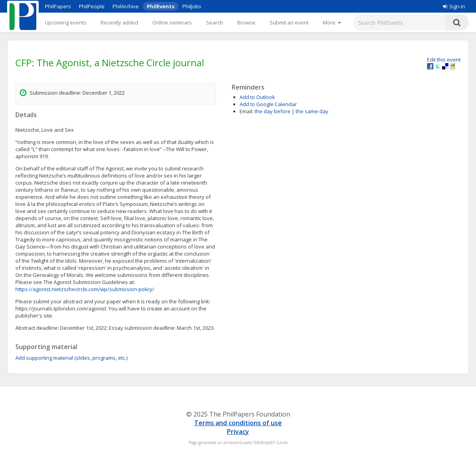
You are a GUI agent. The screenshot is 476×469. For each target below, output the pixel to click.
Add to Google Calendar (268, 104)
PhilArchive (126, 6)
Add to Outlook (257, 97)
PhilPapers (58, 6)
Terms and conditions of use (238, 423)
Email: (246, 111)
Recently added (119, 22)
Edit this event (444, 60)
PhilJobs (192, 6)
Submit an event (289, 22)
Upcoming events (66, 22)
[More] (332, 22)
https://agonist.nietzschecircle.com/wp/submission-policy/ (85, 289)
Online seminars (172, 22)
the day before (273, 111)
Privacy (238, 432)
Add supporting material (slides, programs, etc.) (71, 358)
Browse (246, 22)
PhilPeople (92, 6)
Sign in (454, 6)
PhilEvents (161, 6)
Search (215, 22)
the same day (312, 111)
